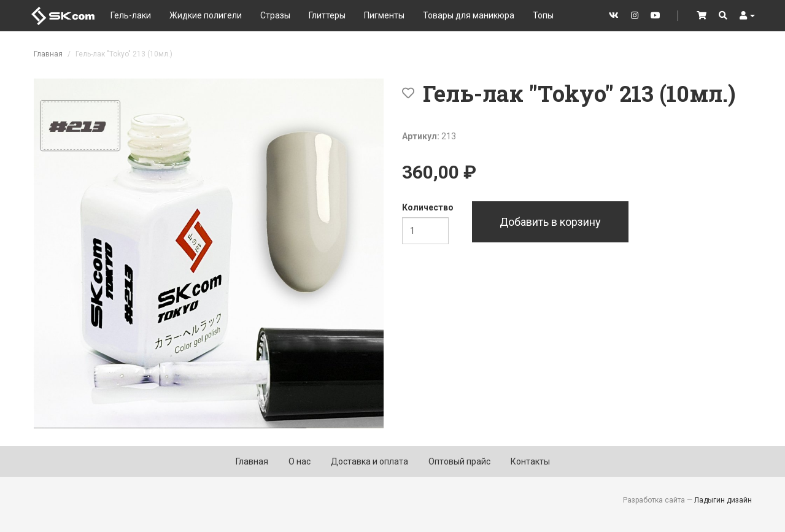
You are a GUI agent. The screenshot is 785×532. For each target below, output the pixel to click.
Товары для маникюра (469, 15)
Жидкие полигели (206, 15)
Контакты (530, 461)
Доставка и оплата (369, 461)
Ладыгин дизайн (723, 500)
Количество (428, 207)
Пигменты (384, 15)
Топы (543, 15)
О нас (300, 461)
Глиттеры (327, 15)
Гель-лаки (131, 15)
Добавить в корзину (550, 222)
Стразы (275, 15)
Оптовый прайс (459, 461)
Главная (48, 54)
